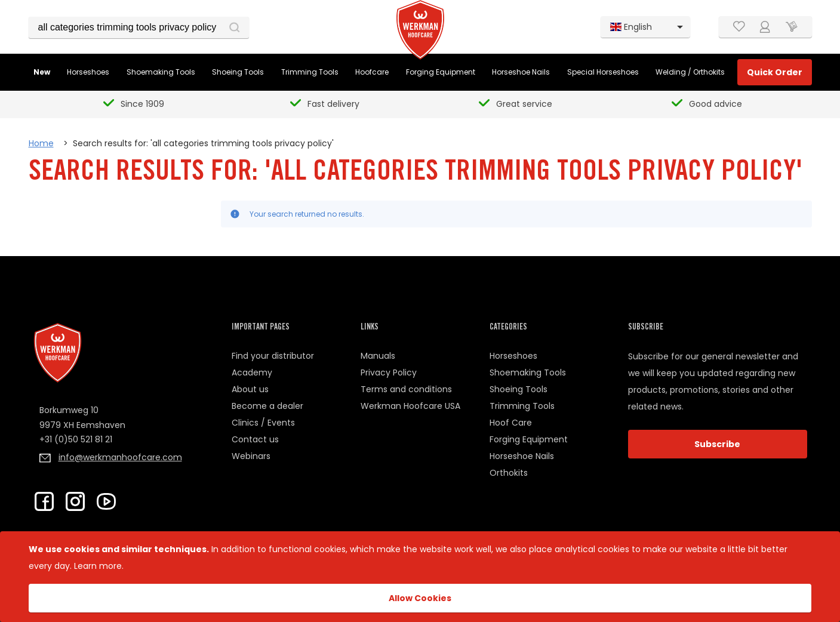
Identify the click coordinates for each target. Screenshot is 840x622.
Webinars (251, 456)
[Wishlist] (739, 27)
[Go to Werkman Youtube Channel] (106, 501)
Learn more (98, 566)
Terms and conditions (406, 389)
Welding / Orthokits (690, 72)
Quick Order (775, 72)
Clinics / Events (263, 423)
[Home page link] (420, 30)
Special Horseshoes (603, 72)
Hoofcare (372, 72)
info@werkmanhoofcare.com (120, 457)
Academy (252, 372)
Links (370, 328)
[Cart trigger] (792, 27)
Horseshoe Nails (521, 72)
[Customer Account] (765, 27)
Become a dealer (267, 406)
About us (250, 389)
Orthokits (509, 473)
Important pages (261, 328)
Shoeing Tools (238, 72)
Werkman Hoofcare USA (410, 406)
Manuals (378, 356)
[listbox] (645, 27)
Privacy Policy (389, 372)
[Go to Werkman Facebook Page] (44, 501)
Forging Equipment (441, 72)
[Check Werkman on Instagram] (75, 501)
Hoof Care (511, 423)
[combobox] (139, 27)
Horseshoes (88, 72)
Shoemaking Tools (161, 72)
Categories (508, 328)
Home (41, 143)
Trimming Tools (310, 72)
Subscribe (717, 444)
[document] (420, 577)
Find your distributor (273, 356)
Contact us (255, 439)
